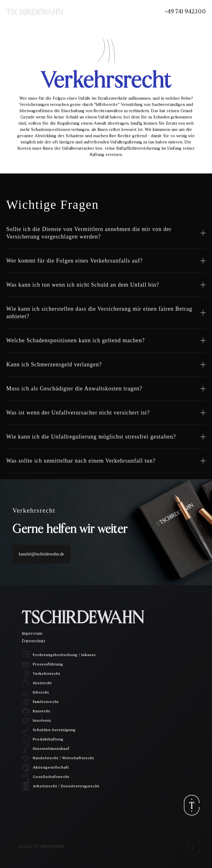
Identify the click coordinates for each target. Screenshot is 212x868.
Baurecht (42, 711)
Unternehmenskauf (51, 749)
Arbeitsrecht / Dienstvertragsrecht (66, 786)
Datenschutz (33, 641)
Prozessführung (48, 664)
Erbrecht (41, 692)
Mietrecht (42, 683)
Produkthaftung (48, 739)
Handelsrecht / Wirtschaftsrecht (63, 758)
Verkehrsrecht (47, 674)
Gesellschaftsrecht (51, 777)
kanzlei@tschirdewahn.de (41, 554)
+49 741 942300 (185, 12)
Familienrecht (46, 702)
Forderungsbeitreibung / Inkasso (64, 655)
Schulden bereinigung (54, 730)
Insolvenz (42, 720)
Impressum (32, 634)
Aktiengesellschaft (51, 767)
